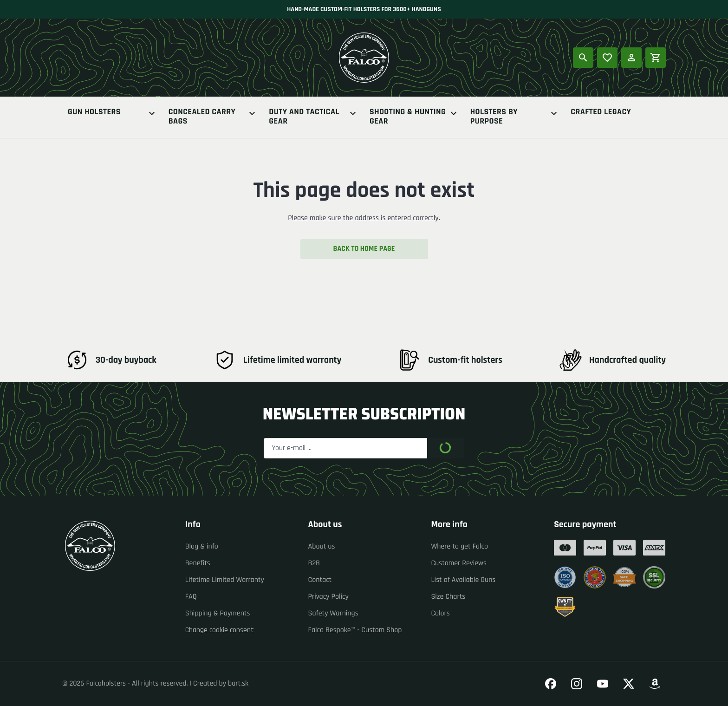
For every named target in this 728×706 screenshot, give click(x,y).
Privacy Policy (328, 597)
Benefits (198, 563)
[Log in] (631, 58)
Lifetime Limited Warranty (225, 580)
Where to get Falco (459, 546)
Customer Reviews (459, 563)
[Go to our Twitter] (629, 684)
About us (322, 546)
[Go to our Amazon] (655, 684)
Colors (440, 613)
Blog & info (202, 546)
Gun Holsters (113, 113)
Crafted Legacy (601, 113)
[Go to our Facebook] (551, 684)
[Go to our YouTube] (603, 684)
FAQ (191, 597)
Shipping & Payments (218, 613)
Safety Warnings (333, 613)
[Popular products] (607, 58)
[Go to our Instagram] (577, 684)
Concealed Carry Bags (213, 117)
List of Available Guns (463, 580)
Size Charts (448, 597)
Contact (320, 580)
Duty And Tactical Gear (314, 117)
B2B (314, 563)
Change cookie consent (220, 630)
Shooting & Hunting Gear (414, 117)
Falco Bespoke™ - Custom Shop (355, 630)
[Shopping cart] (656, 58)
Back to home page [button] (364, 249)
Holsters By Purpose (515, 117)
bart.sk (238, 683)
